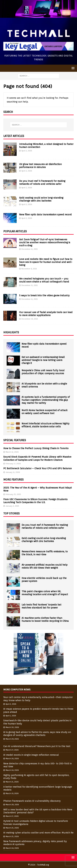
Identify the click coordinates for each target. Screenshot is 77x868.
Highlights (11, 332)
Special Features (15, 440)
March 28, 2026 (12, 805)
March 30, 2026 (12, 727)
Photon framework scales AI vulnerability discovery (32, 801)
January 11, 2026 (13, 472)
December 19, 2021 (30, 319)
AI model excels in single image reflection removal (31, 755)
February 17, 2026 (13, 464)
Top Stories (11, 514)
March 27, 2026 (12, 750)
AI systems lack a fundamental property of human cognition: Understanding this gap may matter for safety (46, 400)
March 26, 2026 (12, 759)
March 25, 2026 (12, 828)
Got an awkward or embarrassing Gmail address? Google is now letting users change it (43, 360)
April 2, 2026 (27, 151)
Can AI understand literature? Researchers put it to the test (37, 746)
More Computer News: (17, 690)
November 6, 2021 (29, 269)
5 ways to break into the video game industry (44, 295)
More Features (13, 480)
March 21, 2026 (12, 782)
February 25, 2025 (13, 494)
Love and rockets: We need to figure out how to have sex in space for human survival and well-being (46, 262)
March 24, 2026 (12, 770)
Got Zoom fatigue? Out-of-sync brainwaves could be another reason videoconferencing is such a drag (45, 242)
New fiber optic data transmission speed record (45, 215)
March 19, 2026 (12, 793)
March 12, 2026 (12, 452)
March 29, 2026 (12, 739)
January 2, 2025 (12, 506)
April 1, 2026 (11, 716)
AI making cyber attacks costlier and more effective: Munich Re (38, 833)
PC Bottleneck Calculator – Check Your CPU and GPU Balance (38, 468)
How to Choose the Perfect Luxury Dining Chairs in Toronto (36, 448)
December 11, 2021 (30, 249)
